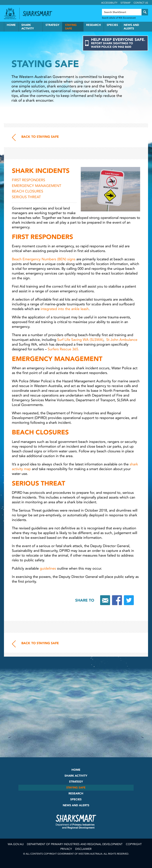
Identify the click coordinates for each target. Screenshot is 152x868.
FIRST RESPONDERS (29, 180)
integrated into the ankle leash (65, 309)
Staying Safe (71, 27)
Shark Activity (28, 27)
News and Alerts (131, 27)
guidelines (48, 568)
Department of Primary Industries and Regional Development (75, 844)
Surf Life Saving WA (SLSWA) (80, 340)
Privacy (66, 849)
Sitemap (125, 3)
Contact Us (141, 3)
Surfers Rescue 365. (63, 349)
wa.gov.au (16, 844)
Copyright (134, 844)
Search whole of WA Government (119, 18)
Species (112, 25)
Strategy (52, 25)
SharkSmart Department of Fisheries (76, 822)
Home (11, 25)
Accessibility (109, 3)
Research (94, 25)
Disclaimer (83, 849)
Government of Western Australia (10, 13)
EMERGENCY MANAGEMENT (37, 186)
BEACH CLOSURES (28, 191)
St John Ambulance (122, 340)
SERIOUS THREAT (26, 197)
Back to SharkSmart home (39, 14)
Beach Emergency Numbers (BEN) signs (44, 259)
